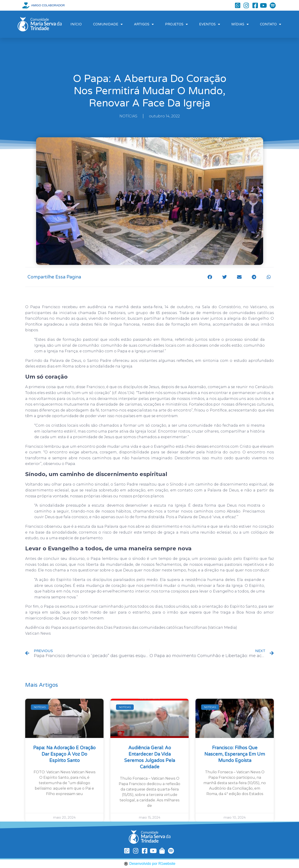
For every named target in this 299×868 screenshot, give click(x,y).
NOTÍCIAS (128, 116)
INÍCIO (76, 24)
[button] (210, 277)
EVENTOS (210, 24)
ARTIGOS (144, 24)
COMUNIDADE (108, 24)
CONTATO (271, 24)
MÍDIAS (240, 24)
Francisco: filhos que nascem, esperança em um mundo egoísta (235, 754)
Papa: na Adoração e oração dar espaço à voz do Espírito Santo (64, 754)
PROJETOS (176, 24)
